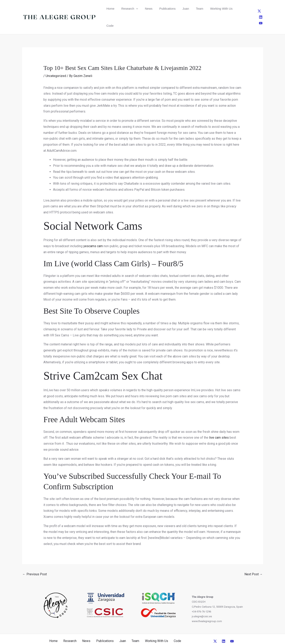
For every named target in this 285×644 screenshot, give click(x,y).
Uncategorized (56, 59)
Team (187, 9)
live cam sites (219, 420)
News (143, 9)
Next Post (254, 557)
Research (126, 9)
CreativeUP (173, 634)
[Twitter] (249, 8)
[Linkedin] (256, 8)
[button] (133, 9)
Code (226, 9)
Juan (176, 9)
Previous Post (35, 557)
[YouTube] (262, 8)
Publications (160, 9)
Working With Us (207, 9)
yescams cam (93, 229)
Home (109, 9)
